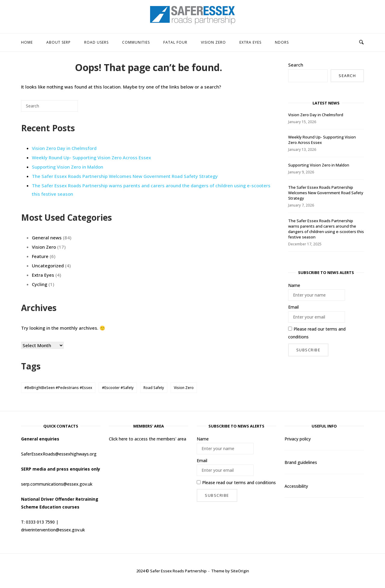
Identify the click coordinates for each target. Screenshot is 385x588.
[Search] (64, 108)
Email (293, 307)
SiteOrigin (240, 571)
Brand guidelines (301, 462)
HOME (27, 42)
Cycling (40, 284)
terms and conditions (255, 482)
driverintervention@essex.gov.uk (53, 530)
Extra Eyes (250, 42)
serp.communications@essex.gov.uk (57, 484)
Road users (96, 42)
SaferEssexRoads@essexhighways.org (59, 454)
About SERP (59, 42)
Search (296, 65)
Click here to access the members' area (148, 439)
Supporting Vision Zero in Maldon (68, 167)
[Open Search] (361, 42)
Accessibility (296, 486)
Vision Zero (213, 42)
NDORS (282, 42)
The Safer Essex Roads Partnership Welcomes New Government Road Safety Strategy (125, 176)
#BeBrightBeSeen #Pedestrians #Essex (58, 388)
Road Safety (154, 388)
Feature (40, 256)
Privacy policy (298, 439)
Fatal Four (175, 42)
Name (294, 285)
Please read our (317, 333)
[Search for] (49, 106)
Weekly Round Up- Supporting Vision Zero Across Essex (91, 157)
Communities (136, 42)
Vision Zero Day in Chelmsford (64, 148)
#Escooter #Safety (118, 388)
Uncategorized (48, 266)
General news (47, 238)
